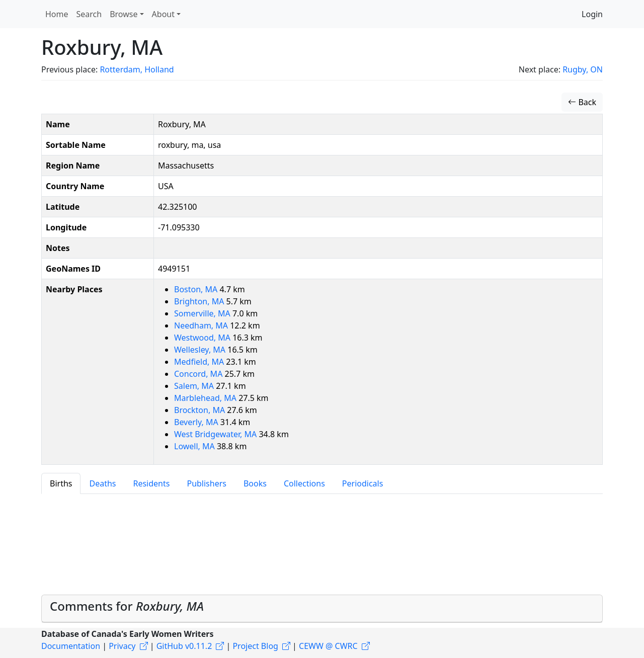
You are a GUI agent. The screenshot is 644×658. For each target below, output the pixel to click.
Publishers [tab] (207, 483)
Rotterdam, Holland (137, 69)
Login (592, 14)
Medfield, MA (200, 362)
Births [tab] (61, 483)
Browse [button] (124, 14)
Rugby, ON (583, 69)
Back (582, 102)
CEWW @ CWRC (328, 646)
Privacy (122, 646)
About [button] (163, 14)
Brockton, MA (200, 410)
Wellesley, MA (201, 350)
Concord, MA (199, 374)
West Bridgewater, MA (216, 434)
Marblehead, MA (206, 398)
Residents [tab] (151, 483)
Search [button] (89, 14)
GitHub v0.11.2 (184, 646)
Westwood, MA (203, 338)
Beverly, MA (197, 422)
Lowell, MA (195, 446)
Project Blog (255, 646)
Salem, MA (195, 386)
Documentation (71, 646)
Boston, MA (197, 289)
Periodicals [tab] (363, 483)
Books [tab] (255, 483)
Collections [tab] (304, 483)
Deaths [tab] (102, 483)
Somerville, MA (203, 313)
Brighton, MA (200, 301)
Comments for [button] (127, 606)
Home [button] (57, 14)
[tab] (322, 609)
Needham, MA (202, 325)
